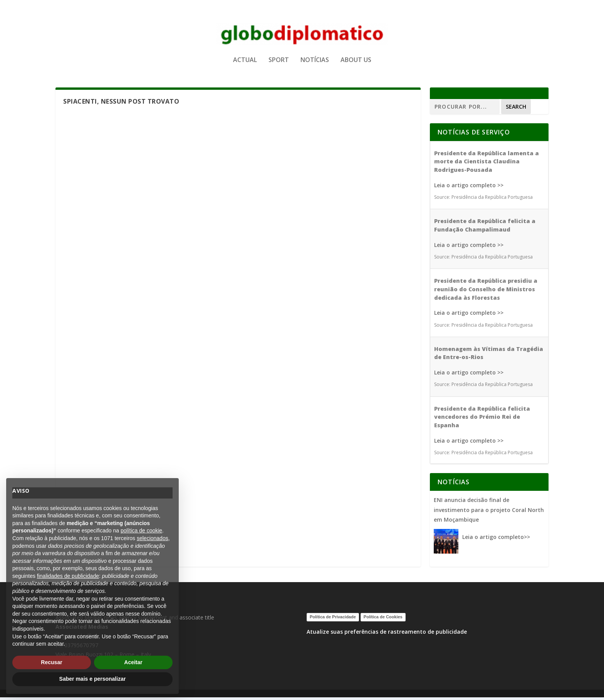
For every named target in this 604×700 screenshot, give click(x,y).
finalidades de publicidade (68, 576)
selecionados (153, 538)
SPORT (279, 63)
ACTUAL (245, 63)
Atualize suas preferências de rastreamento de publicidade (387, 634)
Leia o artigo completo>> (496, 540)
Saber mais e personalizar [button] (93, 679)
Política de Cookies (383, 620)
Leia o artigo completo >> (469, 188)
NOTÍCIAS (315, 63)
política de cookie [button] (141, 530)
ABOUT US (356, 63)
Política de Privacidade (333, 620)
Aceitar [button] (133, 662)
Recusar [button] (51, 662)
